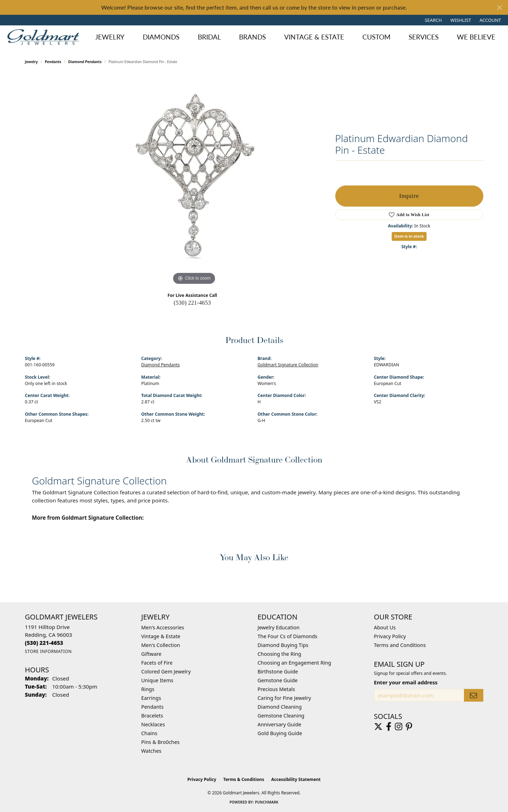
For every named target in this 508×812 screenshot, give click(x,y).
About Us (385, 627)
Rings (148, 689)
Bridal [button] (209, 37)
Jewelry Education (279, 627)
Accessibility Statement (296, 779)
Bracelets (152, 716)
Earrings (151, 698)
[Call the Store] (44, 643)
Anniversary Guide (280, 724)
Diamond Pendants (85, 62)
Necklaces (153, 724)
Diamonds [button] (161, 37)
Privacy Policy (390, 636)
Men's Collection (161, 645)
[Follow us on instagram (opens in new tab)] (399, 727)
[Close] (499, 8)
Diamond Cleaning (280, 707)
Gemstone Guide (278, 680)
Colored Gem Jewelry (166, 671)
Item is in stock (409, 236)
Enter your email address (406, 682)
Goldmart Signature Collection (288, 365)
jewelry (32, 62)
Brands (252, 37)
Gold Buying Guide (280, 733)
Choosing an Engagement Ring (295, 663)
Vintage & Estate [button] (314, 37)
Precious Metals (276, 689)
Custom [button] (377, 37)
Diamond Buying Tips (283, 645)
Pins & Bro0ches (161, 742)
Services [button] (424, 37)
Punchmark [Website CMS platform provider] (267, 802)
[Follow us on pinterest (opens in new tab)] (409, 727)
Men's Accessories (163, 627)
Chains (149, 733)
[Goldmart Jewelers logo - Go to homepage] (45, 37)
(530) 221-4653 (192, 303)
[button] (433, 20)
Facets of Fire (157, 663)
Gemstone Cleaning (281, 716)
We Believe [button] (476, 37)
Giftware (152, 654)
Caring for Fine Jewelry (284, 698)
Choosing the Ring (280, 654)
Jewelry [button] (110, 37)
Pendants (53, 62)
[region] (194, 181)
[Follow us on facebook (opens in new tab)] (389, 727)
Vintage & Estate (161, 636)
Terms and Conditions (400, 645)
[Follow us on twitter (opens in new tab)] (378, 727)
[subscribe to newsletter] (473, 695)
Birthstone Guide (278, 671)
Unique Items (157, 680)
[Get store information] (48, 651)
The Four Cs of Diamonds (288, 636)
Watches (151, 751)
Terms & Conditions (244, 779)
